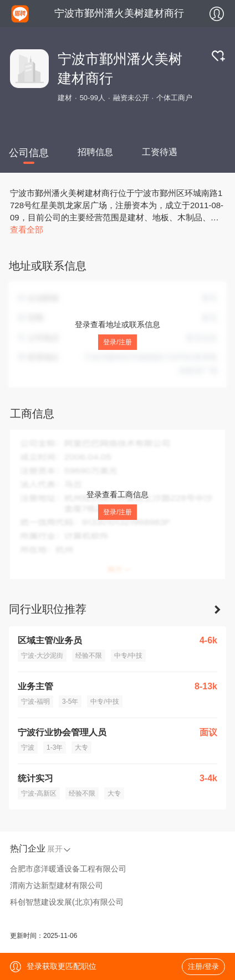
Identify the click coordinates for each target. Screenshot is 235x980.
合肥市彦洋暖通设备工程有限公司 (68, 869)
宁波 (28, 747)
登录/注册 (117, 342)
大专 (81, 747)
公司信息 (29, 153)
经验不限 (89, 656)
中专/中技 (128, 656)
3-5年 (70, 702)
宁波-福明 (35, 702)
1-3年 (55, 747)
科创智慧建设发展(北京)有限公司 (67, 902)
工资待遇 (160, 152)
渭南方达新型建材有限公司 (57, 885)
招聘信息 (95, 152)
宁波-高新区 (39, 793)
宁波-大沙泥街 (42, 656)
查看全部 (27, 229)
